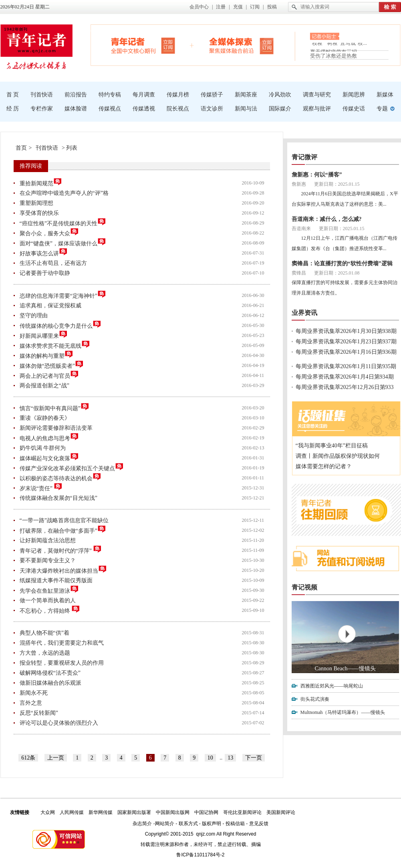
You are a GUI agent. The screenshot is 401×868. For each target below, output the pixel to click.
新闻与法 (246, 109)
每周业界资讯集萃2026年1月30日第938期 (346, 331)
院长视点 (178, 109)
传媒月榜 (178, 95)
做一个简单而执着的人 (48, 600)
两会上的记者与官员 (49, 375)
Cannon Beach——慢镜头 (345, 669)
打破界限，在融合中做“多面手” (63, 530)
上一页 (56, 758)
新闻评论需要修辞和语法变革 (56, 428)
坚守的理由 (34, 316)
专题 (382, 109)
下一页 (254, 758)
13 (230, 758)
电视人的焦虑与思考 (49, 437)
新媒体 (385, 95)
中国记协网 (206, 812)
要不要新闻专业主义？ (48, 560)
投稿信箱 (235, 824)
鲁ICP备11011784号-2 (200, 855)
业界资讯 (304, 313)
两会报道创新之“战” (44, 386)
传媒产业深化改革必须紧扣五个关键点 (72, 467)
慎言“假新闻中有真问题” (54, 407)
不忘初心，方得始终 (50, 610)
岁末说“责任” (41, 487)
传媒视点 (110, 109)
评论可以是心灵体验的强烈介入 (59, 723)
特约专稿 (110, 95)
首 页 (13, 95)
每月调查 (144, 95)
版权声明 (212, 824)
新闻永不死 (34, 693)
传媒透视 (144, 109)
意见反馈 (259, 824)
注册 (221, 7)
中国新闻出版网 (173, 812)
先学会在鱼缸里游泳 (49, 590)
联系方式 (188, 824)
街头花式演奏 (315, 699)
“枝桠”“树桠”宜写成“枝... (339, 45)
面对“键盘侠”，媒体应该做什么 (63, 242)
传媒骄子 (212, 95)
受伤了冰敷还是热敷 (333, 56)
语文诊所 (212, 109)
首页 (21, 148)
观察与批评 (317, 109)
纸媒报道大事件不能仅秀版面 (56, 580)
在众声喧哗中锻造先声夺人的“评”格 (64, 193)
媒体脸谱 (76, 109)
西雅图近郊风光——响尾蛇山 (332, 686)
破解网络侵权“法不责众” (50, 673)
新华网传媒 (101, 812)
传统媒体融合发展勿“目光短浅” (58, 498)
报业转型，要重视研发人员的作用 (62, 663)
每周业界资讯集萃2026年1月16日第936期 (346, 352)
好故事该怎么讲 (44, 252)
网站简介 (165, 824)
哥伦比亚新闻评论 (242, 812)
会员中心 (199, 7)
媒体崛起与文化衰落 (49, 457)
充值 (238, 7)
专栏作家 (42, 109)
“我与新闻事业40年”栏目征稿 (332, 446)
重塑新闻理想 (36, 203)
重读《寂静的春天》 (45, 418)
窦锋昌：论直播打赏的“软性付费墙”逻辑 (342, 264)
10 (210, 758)
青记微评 (304, 157)
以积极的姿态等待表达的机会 (60, 477)
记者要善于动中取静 (45, 273)
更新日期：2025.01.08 (337, 273)
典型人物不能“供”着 (44, 633)
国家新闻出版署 (134, 812)
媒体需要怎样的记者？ (324, 466)
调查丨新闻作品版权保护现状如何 (338, 456)
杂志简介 (142, 824)
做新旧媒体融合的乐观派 (50, 683)
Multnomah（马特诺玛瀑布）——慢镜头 (343, 712)
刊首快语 (42, 95)
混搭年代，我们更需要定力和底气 (62, 643)
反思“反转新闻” (39, 713)
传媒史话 (354, 109)
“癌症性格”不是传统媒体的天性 (63, 222)
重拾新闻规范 (41, 182)
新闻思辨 (354, 95)
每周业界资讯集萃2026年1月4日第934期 (345, 377)
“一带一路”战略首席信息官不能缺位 (64, 520)
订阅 (255, 7)
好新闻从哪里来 (44, 335)
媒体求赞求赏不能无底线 (55, 345)
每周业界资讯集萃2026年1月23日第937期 (346, 342)
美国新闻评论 (281, 812)
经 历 (13, 109)
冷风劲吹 (280, 95)
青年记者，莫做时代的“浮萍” (61, 550)
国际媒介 (280, 109)
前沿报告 (76, 95)
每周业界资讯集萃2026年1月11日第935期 (346, 366)
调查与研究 (317, 95)
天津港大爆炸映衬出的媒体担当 (63, 570)
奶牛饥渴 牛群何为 (43, 448)
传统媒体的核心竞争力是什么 (60, 325)
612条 (28, 758)
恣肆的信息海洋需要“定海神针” (63, 295)
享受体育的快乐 (39, 213)
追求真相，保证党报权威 (50, 306)
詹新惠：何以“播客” (317, 175)
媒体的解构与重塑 (46, 355)
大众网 (48, 812)
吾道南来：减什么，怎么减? (327, 219)
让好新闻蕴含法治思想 (48, 540)
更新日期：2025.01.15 (337, 184)
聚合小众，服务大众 (49, 232)
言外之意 (31, 703)
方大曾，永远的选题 (45, 653)
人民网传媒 (72, 812)
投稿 (272, 7)
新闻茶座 (246, 95)
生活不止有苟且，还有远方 (53, 263)
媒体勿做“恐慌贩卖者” (52, 365)
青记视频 (304, 587)
